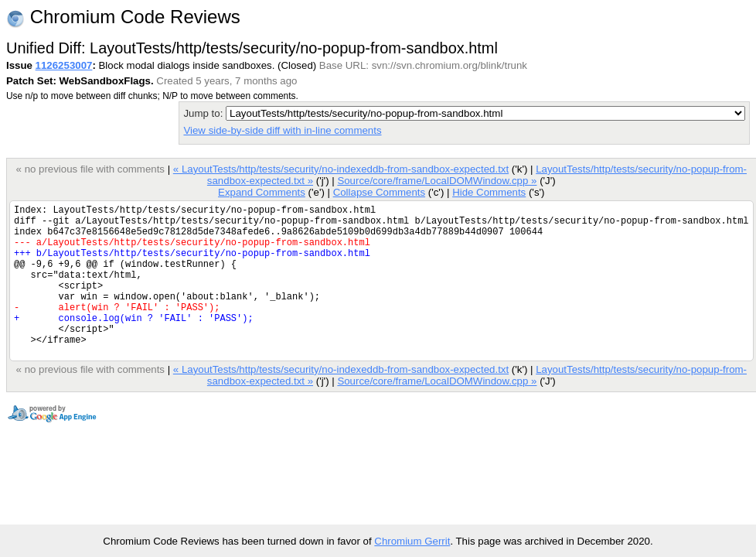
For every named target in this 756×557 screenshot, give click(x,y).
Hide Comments (489, 192)
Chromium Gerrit (412, 541)
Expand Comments (262, 192)
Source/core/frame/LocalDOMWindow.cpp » (437, 181)
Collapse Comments (379, 192)
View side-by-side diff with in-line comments (282, 130)
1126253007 (64, 65)
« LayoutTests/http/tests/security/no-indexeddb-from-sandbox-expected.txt (341, 169)
